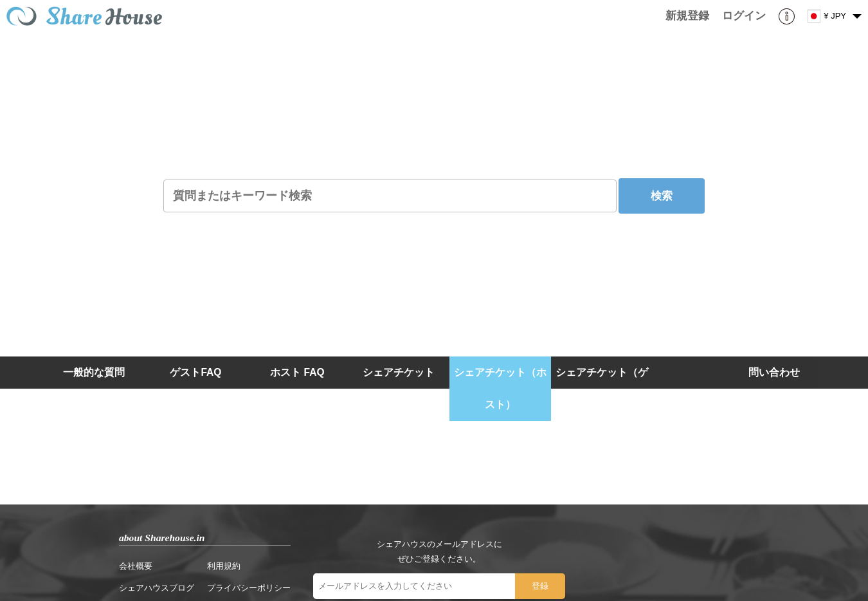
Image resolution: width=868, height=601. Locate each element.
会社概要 (136, 566)
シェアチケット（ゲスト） (602, 388)
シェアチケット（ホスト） (500, 388)
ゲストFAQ (195, 372)
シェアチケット (399, 372)
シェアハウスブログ (157, 588)
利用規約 (224, 566)
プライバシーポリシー (249, 588)
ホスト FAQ (297, 372)
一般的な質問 (94, 372)
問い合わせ (774, 372)
